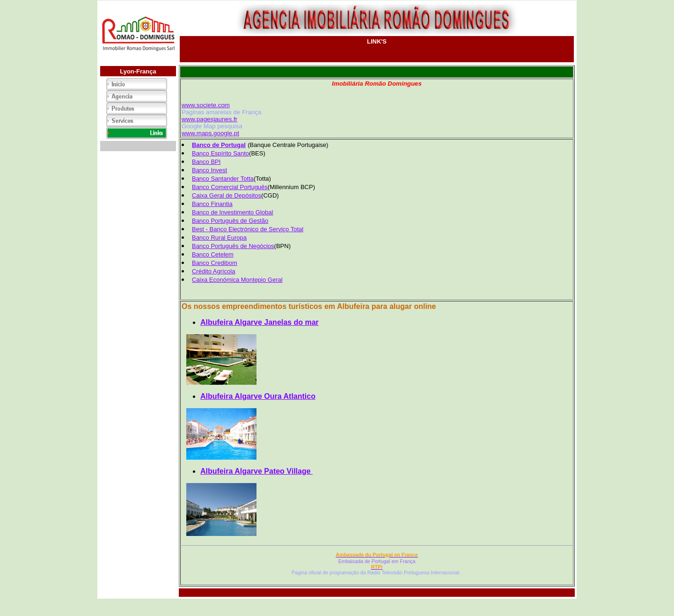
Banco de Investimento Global (232, 212)
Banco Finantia (212, 204)
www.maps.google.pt (210, 133)
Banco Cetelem (213, 254)
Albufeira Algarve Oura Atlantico (258, 396)
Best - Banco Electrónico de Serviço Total (248, 229)
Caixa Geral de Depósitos (227, 195)
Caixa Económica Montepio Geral (237, 280)
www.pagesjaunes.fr (209, 119)
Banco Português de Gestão (230, 221)
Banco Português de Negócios (233, 246)
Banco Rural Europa (219, 238)
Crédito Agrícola (214, 271)
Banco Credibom (215, 263)
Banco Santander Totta (223, 179)
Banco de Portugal (219, 145)
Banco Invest (209, 170)
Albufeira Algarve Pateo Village (256, 471)
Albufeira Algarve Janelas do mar (260, 322)
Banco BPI (206, 162)
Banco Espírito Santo (220, 153)
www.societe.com (206, 105)
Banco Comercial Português (230, 187)
